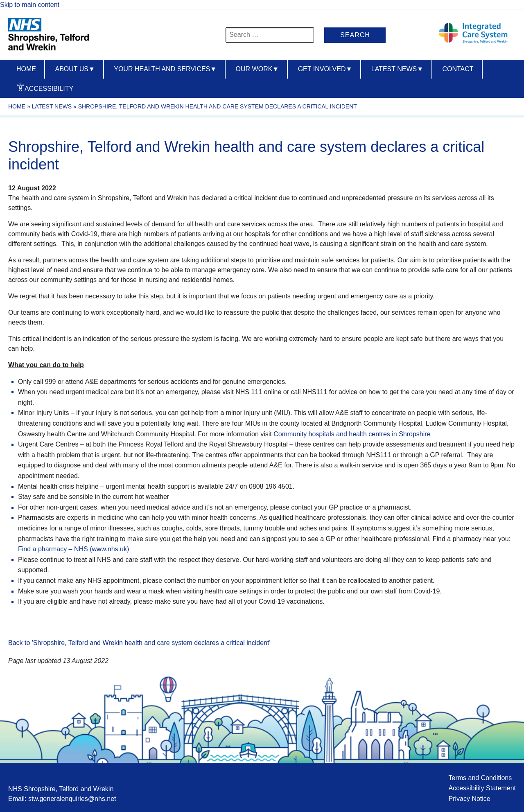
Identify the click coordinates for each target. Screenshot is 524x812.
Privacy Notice (469, 799)
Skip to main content (30, 5)
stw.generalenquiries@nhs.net (72, 799)
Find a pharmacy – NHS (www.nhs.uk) (73, 549)
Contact (458, 69)
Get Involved (325, 69)
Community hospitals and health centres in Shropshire (352, 434)
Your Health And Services (165, 69)
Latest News (397, 69)
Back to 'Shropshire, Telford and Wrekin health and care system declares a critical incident (139, 643)
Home (26, 69)
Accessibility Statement (482, 788)
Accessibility (49, 89)
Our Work (257, 69)
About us (75, 69)
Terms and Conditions (480, 778)
